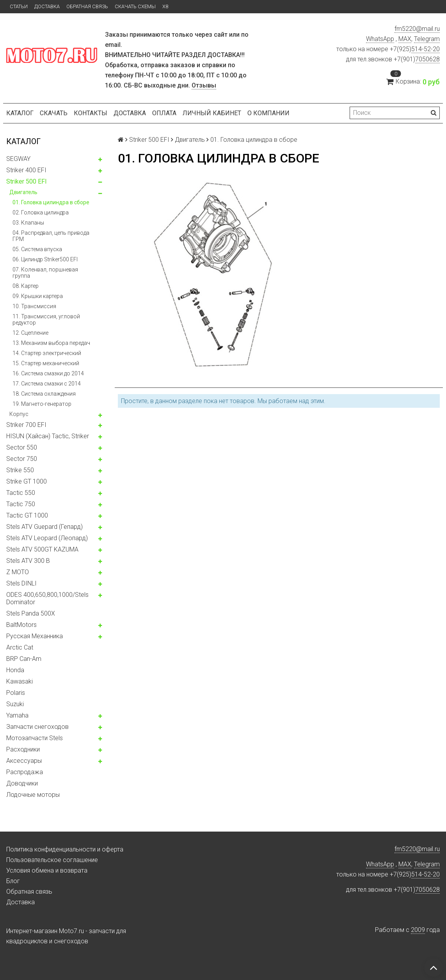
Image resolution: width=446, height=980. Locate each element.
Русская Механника (35, 636)
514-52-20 (426, 49)
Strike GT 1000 (27, 481)
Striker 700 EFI (26, 425)
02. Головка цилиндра (41, 212)
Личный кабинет (212, 113)
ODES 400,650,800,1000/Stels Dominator (47, 598)
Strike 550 (20, 470)
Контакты (91, 113)
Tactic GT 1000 (27, 515)
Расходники (23, 749)
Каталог (20, 113)
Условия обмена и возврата (47, 870)
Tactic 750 (21, 504)
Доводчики (22, 783)
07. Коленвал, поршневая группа (45, 273)
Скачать (54, 113)
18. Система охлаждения (44, 394)
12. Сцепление (30, 333)
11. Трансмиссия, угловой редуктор (46, 320)
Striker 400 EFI (26, 170)
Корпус (19, 414)
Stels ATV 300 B (28, 561)
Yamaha (17, 715)
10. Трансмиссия (34, 306)
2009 (418, 930)
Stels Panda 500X (31, 613)
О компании (268, 113)
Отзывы (204, 85)
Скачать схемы (135, 6)
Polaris (16, 693)
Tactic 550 (21, 493)
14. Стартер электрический (47, 353)
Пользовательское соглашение (52, 860)
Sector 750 (22, 459)
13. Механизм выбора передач (51, 343)
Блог (13, 881)
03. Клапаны (28, 223)
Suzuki (15, 704)
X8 (165, 6)
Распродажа (25, 772)
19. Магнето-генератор (42, 404)
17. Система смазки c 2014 (47, 384)
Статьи (19, 6)
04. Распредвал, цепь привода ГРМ (51, 236)
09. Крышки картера (38, 296)
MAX (405, 39)
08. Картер (26, 286)
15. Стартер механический (46, 363)
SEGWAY (18, 159)
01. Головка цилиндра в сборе (51, 202)
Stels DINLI (21, 583)
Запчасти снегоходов (37, 727)
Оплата (164, 113)
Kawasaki (20, 681)
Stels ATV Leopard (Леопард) (47, 538)
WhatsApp (380, 39)
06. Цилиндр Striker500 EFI (45, 259)
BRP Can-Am (24, 659)
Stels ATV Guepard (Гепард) (44, 527)
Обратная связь (87, 6)
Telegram (427, 39)
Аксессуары (24, 761)
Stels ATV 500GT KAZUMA (42, 549)
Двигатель (23, 192)
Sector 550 (22, 447)
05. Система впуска (37, 249)
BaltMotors (21, 625)
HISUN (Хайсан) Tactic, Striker (48, 436)
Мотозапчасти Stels (35, 738)
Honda (15, 670)
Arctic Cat (20, 647)
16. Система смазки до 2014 (48, 373)
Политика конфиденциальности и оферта (65, 849)
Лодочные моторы (33, 795)
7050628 (427, 59)
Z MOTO (18, 572)
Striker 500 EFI (27, 181)
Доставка (47, 6)
